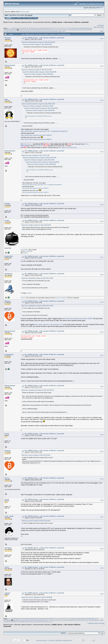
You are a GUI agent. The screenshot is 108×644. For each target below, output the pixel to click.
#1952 (102, 387)
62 (39, 28)
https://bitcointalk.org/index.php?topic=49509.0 (36, 135)
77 (67, 28)
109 (46, 30)
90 (91, 28)
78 (69, 28)
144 (49, 31)
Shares (25, 253)
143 (47, 31)
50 (16, 28)
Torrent (30, 15)
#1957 (102, 517)
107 (41, 30)
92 (6, 30)
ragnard (7, 593)
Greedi (7, 220)
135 (26, 31)
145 (52, 31)
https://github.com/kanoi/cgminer (68, 147)
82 (76, 28)
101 (25, 30)
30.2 (26, 15)
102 (27, 30)
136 (28, 31)
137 (31, 31)
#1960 (102, 594)
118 (70, 30)
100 (22, 30)
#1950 (102, 332)
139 (36, 31)
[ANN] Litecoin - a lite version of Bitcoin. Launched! (70, 22)
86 (84, 28)
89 (89, 28)
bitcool (7, 478)
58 (31, 28)
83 (78, 28)
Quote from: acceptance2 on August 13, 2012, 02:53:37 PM (38, 390)
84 (80, 28)
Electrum (23, 298)
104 (33, 30)
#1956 (102, 500)
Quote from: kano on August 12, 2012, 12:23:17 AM (35, 155)
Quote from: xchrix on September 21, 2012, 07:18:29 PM (37, 597)
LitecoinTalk (24, 250)
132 (18, 31)
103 (30, 30)
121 (77, 30)
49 (14, 28)
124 (85, 30)
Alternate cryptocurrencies (23, 22)
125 (88, 30)
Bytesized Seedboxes (61, 298)
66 (46, 28)
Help (14, 18)
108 (43, 30)
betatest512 (9, 256)
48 (13, 28)
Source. (30, 293)
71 (56, 28)
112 (54, 30)
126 (91, 30)
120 (75, 30)
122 (80, 30)
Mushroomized (10, 65)
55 (26, 28)
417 (64, 31)
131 (15, 31)
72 (58, 28)
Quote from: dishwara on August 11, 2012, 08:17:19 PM (37, 70)
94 (10, 30)
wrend (7, 434)
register (27, 12)
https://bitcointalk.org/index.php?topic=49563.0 (36, 139)
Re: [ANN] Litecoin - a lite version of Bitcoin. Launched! (44, 38)
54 (24, 28)
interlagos (8, 548)
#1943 (102, 100)
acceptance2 (9, 354)
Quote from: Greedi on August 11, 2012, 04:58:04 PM (37, 44)
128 (7, 31)
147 (57, 31)
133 (20, 31)
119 (72, 30)
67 (48, 28)
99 (20, 30)
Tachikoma (8, 274)
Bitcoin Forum (8, 22)
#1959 (102, 568)
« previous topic (92, 623)
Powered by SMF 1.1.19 (43, 641)
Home (9, 18)
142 (44, 31)
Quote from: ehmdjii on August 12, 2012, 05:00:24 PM (36, 225)
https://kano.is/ (39, 146)
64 (43, 28)
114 (59, 30)
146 (55, 31)
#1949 (102, 302)
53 (22, 28)
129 (10, 31)
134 (23, 31)
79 (71, 28)
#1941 (102, 39)
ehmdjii (7, 204)
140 (39, 31)
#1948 (102, 275)
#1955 (102, 479)
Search (19, 18)
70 (54, 28)
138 (33, 31)
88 (88, 28)
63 (41, 28)
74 (61, 28)
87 (86, 28)
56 (28, 28)
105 (35, 30)
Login (24, 18)
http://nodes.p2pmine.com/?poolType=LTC (49, 324)
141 (41, 31)
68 (50, 28)
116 (64, 30)
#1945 (102, 205)
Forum (87, 144)
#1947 (102, 257)
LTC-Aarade (28, 251)
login (22, 12)
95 (12, 30)
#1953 (102, 435)
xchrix (7, 567)
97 (16, 30)
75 (63, 28)
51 (18, 28)
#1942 (102, 66)
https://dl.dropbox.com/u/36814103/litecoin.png (38, 116)
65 (44, 28)
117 (67, 30)
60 (35, 28)
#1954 (102, 451)
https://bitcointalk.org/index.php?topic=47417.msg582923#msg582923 (44, 131)
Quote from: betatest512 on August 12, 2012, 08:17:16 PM (37, 278)
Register (30, 18)
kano (6, 99)
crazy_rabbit (9, 516)
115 (62, 30)
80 (73, 28)
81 (74, 28)
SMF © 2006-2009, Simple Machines (61, 641)
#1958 (102, 549)
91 (4, 30)
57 (29, 28)
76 (65, 28)
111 (51, 30)
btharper (8, 301)
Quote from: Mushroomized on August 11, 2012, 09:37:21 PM (38, 104)
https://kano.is (28, 144)
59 (33, 28)
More (35, 18)
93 (8, 30)
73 (59, 28)
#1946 (102, 221)
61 (37, 28)
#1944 (102, 152)
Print (102, 31)
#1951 (102, 355)
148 (60, 31)
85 (82, 28)
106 (38, 30)
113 (56, 30)
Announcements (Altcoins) (42, 22)
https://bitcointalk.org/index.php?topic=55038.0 (78, 319)
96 (14, 30)
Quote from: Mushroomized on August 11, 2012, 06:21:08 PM (38, 42)
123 (83, 30)
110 (49, 30)
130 (12, 31)
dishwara (8, 38)
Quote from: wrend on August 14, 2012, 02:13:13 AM (36, 455)
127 (5, 31)
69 (52, 28)
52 (20, 28)
